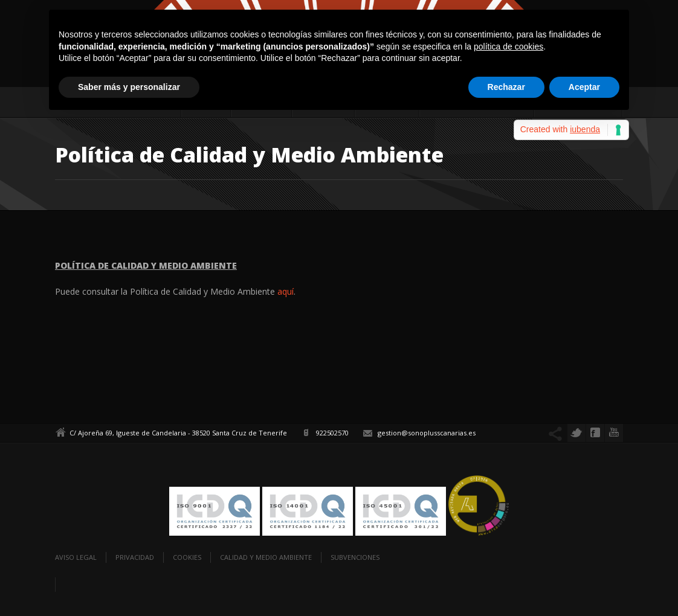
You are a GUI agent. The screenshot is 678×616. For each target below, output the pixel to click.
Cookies (187, 557)
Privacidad (135, 557)
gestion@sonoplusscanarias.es (427, 433)
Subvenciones (355, 557)
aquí (286, 291)
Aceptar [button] (584, 87)
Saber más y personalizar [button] (129, 87)
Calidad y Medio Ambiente (266, 557)
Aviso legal (76, 557)
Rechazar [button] (506, 87)
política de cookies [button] (508, 47)
